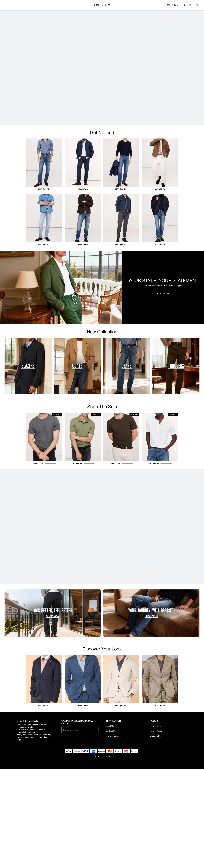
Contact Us (111, 791)
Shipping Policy (157, 795)
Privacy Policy (156, 786)
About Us (110, 786)
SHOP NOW (163, 323)
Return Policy (156, 791)
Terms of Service (113, 795)
